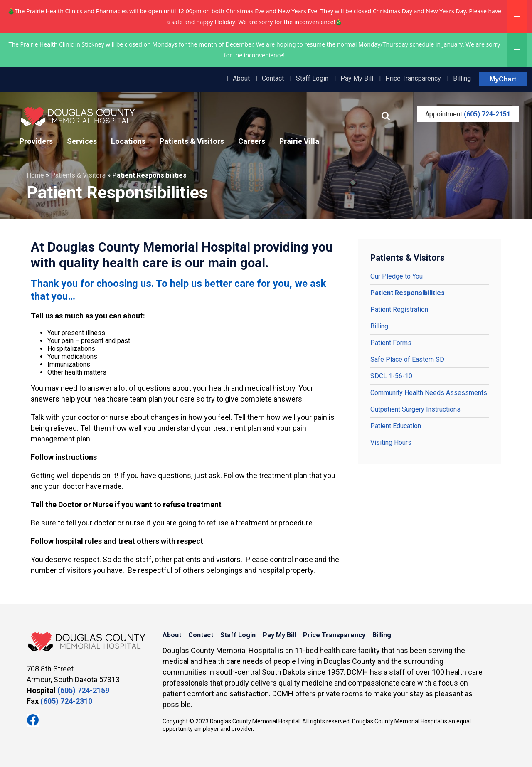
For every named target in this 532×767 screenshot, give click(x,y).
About (241, 78)
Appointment (468, 114)
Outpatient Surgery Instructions (415, 409)
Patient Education (396, 426)
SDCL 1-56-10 (391, 376)
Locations (128, 141)
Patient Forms (391, 343)
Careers (252, 141)
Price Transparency (413, 78)
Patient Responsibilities (408, 293)
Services (82, 141)
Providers (36, 141)
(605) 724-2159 (83, 690)
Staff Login (312, 78)
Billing (462, 78)
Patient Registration (399, 310)
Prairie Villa (299, 141)
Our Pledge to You (397, 276)
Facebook (33, 720)
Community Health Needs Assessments (429, 393)
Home (35, 175)
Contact (273, 78)
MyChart (503, 79)
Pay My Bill (357, 78)
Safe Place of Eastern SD (407, 359)
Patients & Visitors (192, 141)
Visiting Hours (391, 443)
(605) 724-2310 (66, 701)
